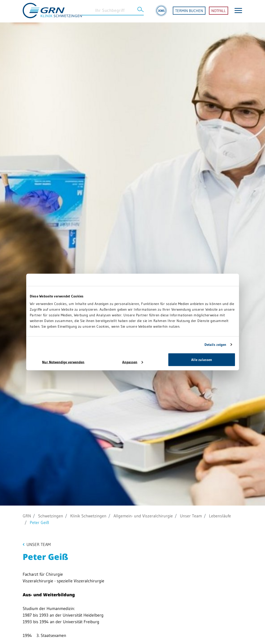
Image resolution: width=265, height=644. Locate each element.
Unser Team (191, 516)
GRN (27, 516)
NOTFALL (219, 11)
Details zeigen (215, 345)
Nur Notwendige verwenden (63, 362)
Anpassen (133, 362)
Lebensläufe (220, 516)
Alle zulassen (202, 359)
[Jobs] (161, 11)
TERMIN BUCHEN (189, 11)
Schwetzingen (51, 516)
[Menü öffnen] (238, 11)
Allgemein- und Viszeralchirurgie (143, 516)
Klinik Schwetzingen (88, 516)
